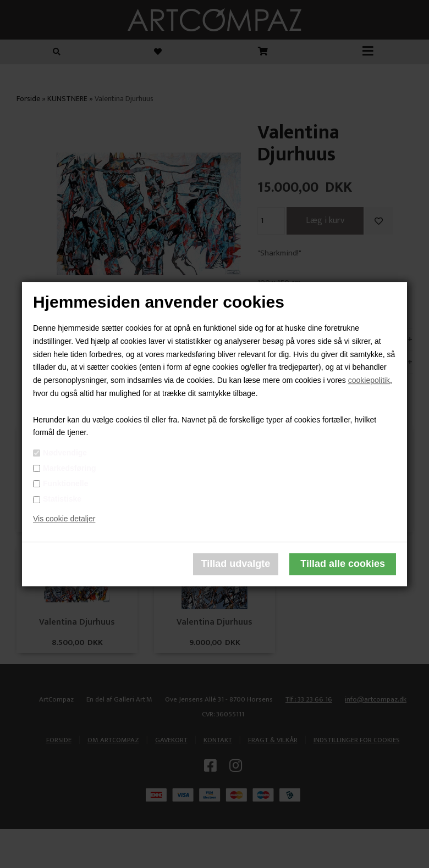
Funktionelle (65, 483)
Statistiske (62, 499)
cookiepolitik (369, 380)
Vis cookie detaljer (64, 519)
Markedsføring (69, 468)
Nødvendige (65, 453)
